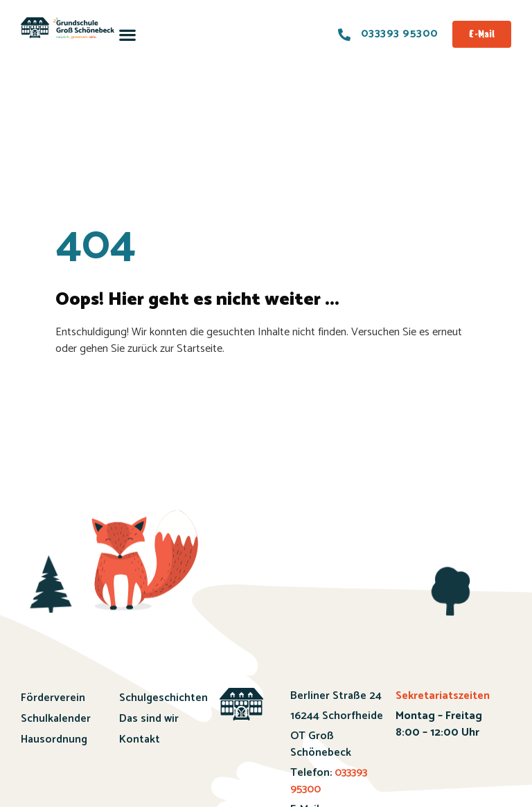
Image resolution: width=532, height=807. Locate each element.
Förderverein (53, 698)
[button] (128, 34)
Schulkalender (56, 719)
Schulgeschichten (156, 698)
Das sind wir (149, 719)
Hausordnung (54, 739)
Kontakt (140, 739)
